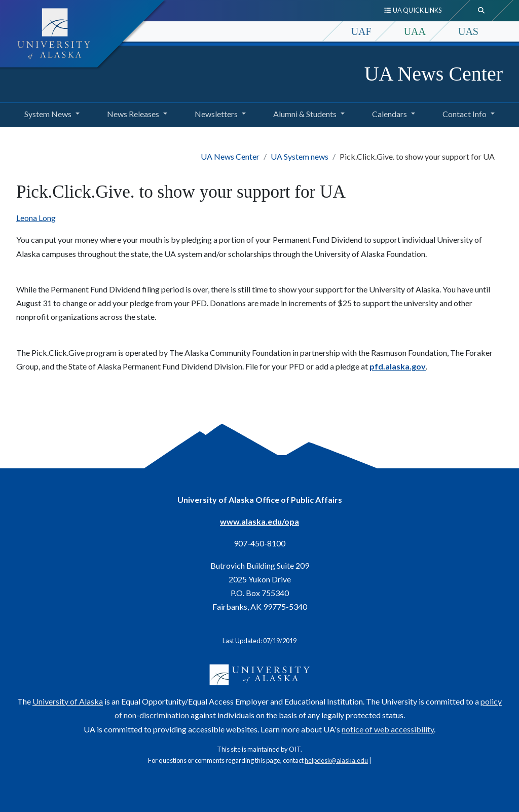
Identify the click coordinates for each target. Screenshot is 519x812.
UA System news (300, 156)
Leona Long (36, 218)
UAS (468, 31)
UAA (415, 31)
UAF (361, 31)
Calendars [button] (390, 114)
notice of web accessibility (388, 729)
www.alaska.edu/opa (259, 521)
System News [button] (48, 114)
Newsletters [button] (216, 114)
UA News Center (434, 74)
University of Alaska (68, 701)
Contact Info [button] (465, 114)
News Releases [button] (133, 114)
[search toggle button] (481, 11)
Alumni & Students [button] (305, 114)
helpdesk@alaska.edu (336, 760)
